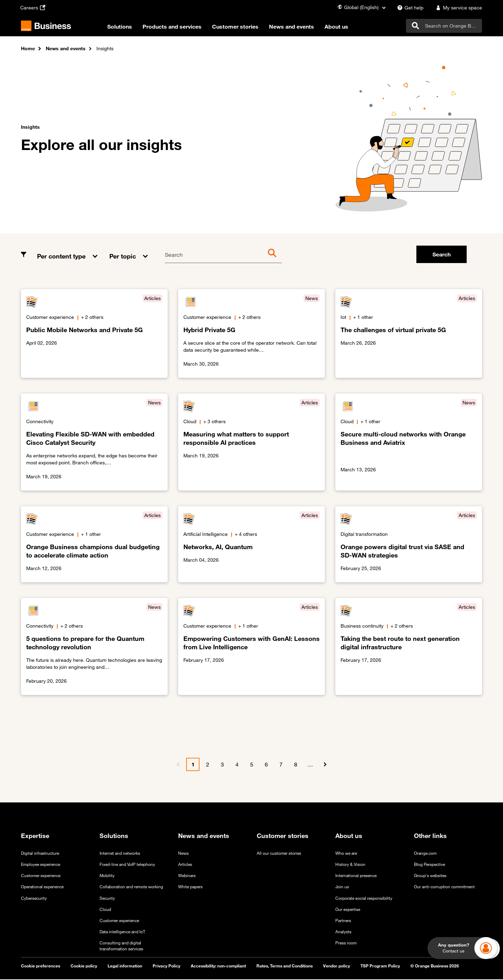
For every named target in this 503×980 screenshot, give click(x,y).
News (183, 854)
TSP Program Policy (380, 966)
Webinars (187, 876)
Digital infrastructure (40, 854)
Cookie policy (84, 966)
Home (28, 49)
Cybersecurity (34, 898)
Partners (343, 921)
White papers (190, 887)
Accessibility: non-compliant (218, 966)
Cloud (105, 910)
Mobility (107, 876)
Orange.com (425, 854)
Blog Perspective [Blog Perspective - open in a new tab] (429, 865)
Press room (346, 943)
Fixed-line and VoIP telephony (127, 865)
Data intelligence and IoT (122, 932)
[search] (444, 26)
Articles (185, 865)
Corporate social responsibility (364, 898)
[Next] (325, 765)
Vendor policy (337, 966)
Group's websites (430, 876)
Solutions (125, 28)
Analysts (343, 932)
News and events (297, 28)
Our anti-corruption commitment (444, 887)
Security (107, 898)
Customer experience (41, 876)
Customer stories (241, 28)
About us (342, 28)
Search (174, 255)
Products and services (178, 28)
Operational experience (42, 887)
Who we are (346, 854)
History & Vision (350, 865)
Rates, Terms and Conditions (285, 966)
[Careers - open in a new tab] (34, 8)
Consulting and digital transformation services (121, 946)
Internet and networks (120, 854)
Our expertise (348, 910)
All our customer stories (279, 854)
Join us (342, 887)
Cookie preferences (41, 966)
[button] (68, 252)
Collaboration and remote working (131, 887)
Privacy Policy (166, 966)
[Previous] (178, 765)
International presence (356, 876)
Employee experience (41, 865)
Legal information (125, 966)
